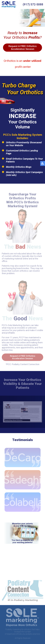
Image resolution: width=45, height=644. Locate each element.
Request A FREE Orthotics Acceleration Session (22, 48)
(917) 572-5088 (33, 4)
